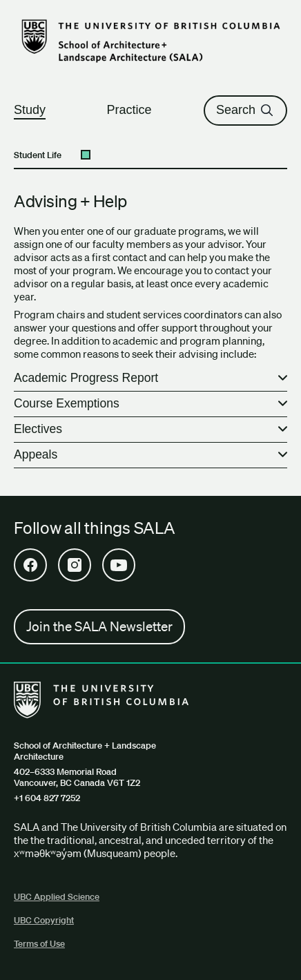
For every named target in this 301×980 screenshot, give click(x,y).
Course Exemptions (67, 403)
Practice (135, 110)
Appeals (36, 454)
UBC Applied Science (57, 897)
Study (36, 110)
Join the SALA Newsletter (99, 626)
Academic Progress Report (86, 378)
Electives (38, 429)
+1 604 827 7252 (47, 798)
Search (245, 110)
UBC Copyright (44, 920)
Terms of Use (39, 944)
